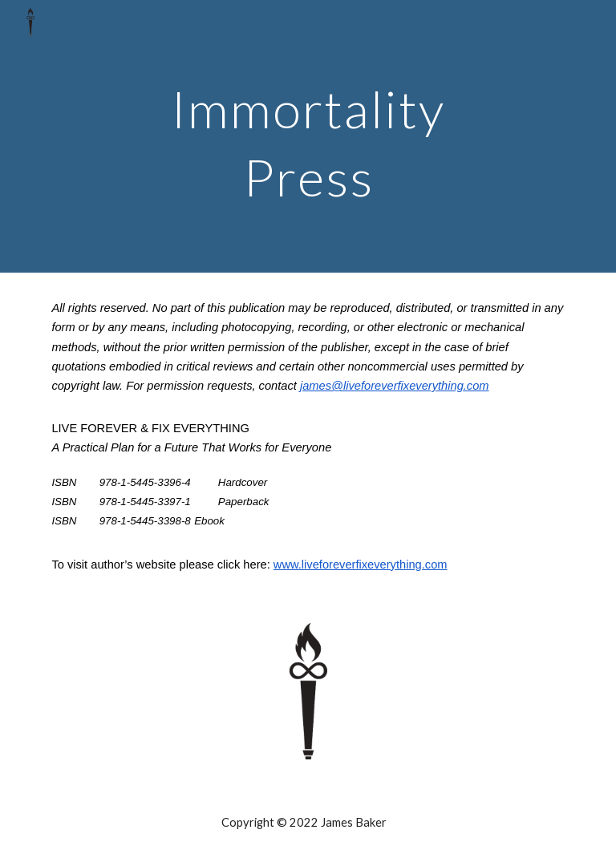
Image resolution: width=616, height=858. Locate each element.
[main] (308, 137)
